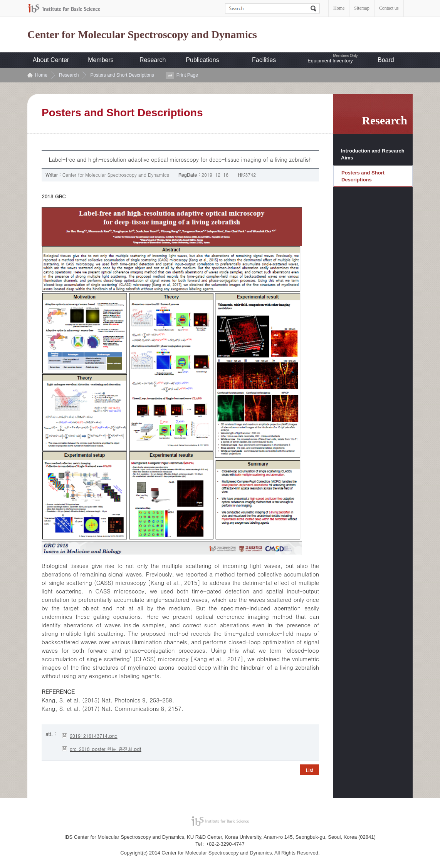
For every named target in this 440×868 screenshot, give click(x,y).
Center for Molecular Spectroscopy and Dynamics (142, 35)
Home (339, 8)
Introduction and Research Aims (373, 154)
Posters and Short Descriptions (122, 75)
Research (153, 60)
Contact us (389, 8)
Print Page (187, 75)
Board (386, 60)
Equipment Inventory (330, 61)
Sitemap (362, 8)
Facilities (264, 60)
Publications (202, 60)
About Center (51, 60)
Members (101, 60)
